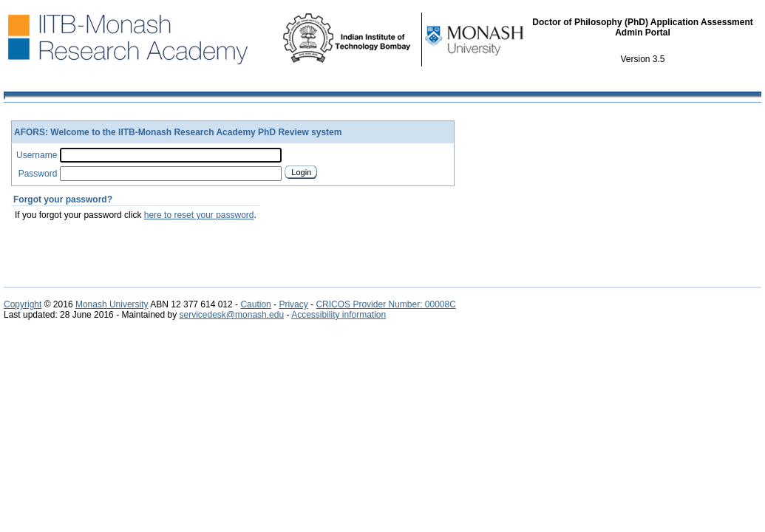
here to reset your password (199, 215)
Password (38, 174)
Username (37, 155)
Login (301, 172)
